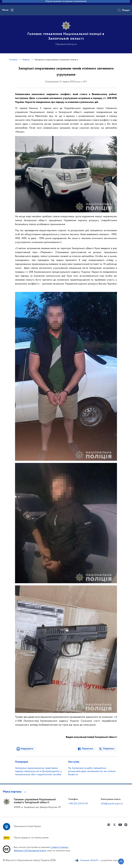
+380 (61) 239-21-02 (78, 804)
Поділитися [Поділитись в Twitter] (109, 749)
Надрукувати (27, 749)
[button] (15, 792)
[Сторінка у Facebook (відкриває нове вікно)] (109, 825)
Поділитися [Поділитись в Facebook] (87, 749)
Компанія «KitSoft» (90, 860)
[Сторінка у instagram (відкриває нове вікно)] (126, 825)
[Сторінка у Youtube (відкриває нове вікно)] (120, 825)
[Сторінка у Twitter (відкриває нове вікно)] (114, 825)
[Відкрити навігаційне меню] (12, 10)
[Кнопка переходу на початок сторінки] (121, 861)
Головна (13, 60)
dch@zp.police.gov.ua (112, 804)
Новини (26, 60)
